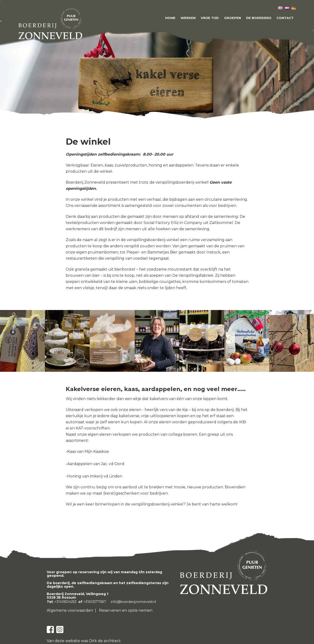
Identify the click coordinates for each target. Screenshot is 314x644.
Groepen (232, 18)
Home (170, 18)
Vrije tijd (210, 18)
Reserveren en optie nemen (126, 610)
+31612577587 (95, 602)
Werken (188, 18)
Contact (285, 18)
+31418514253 (65, 602)
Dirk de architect (105, 641)
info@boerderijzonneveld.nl (133, 602)
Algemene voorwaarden (70, 610)
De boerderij (259, 18)
